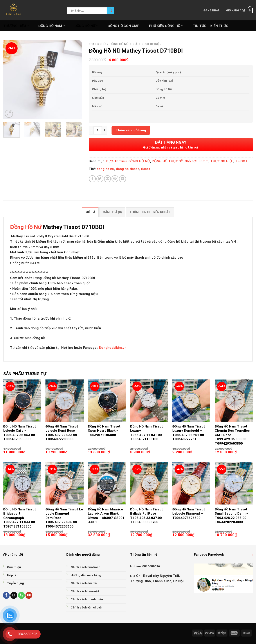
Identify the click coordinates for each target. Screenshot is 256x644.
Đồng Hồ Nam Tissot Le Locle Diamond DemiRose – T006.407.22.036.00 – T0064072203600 (64, 518)
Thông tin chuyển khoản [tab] (150, 212)
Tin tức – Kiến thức (211, 26)
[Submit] (110, 11)
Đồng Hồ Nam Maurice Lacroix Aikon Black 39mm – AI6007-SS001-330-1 (107, 516)
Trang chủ (97, 44)
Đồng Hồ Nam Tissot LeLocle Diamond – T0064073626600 (189, 514)
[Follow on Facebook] (6, 595)
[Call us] (21, 595)
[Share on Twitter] (100, 179)
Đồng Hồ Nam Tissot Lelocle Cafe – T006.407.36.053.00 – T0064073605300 (21, 433)
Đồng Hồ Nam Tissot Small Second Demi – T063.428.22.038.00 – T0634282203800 (232, 516)
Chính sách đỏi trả (84, 583)
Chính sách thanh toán (87, 599)
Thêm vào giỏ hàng (131, 130)
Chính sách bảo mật (85, 591)
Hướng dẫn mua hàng (86, 575)
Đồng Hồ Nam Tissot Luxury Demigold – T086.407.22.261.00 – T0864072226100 (190, 433)
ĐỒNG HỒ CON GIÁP (124, 26)
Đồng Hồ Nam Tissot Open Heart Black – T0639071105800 (104, 431)
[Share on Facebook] (92, 179)
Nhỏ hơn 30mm (197, 161)
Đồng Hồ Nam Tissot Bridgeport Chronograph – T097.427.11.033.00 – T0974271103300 (21, 518)
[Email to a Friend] (107, 179)
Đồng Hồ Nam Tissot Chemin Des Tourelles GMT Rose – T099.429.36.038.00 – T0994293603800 (232, 435)
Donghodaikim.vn (113, 348)
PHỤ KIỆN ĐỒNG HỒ (166, 26)
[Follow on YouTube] (29, 595)
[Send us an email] (14, 595)
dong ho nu (105, 169)
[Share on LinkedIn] (122, 179)
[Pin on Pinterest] (115, 179)
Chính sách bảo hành (86, 567)
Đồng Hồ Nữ (26, 227)
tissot (145, 169)
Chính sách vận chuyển (87, 607)
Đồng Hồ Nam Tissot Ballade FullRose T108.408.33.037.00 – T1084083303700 (148, 516)
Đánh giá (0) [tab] (112, 212)
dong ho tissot (127, 169)
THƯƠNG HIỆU (16, 26)
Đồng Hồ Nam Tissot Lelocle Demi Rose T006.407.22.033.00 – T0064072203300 (63, 433)
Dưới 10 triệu (151, 44)
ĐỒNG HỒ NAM (52, 26)
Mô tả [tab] (90, 212)
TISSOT (241, 161)
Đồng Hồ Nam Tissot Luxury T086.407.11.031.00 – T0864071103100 (148, 433)
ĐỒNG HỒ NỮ (86, 26)
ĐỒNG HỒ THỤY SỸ (167, 161)
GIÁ (135, 44)
